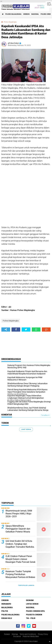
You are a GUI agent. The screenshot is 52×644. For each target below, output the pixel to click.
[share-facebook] (16, 330)
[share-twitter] (26, 330)
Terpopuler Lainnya (26, 585)
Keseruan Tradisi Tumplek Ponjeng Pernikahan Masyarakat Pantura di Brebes (20, 574)
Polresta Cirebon (34, 615)
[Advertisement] (26, 196)
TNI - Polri (31, 618)
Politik (5, 611)
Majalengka (7, 607)
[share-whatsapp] (36, 330)
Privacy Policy (43, 634)
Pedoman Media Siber (31, 636)
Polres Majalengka (13, 14)
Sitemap (15, 634)
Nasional (35, 14)
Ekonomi (30, 600)
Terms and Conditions (28, 634)
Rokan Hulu (7, 618)
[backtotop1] (50, 642)
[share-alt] (6, 330)
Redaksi (7, 634)
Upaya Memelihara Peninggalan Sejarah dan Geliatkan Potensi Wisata (18, 529)
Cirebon (26, 14)
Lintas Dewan (32, 604)
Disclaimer (17, 636)
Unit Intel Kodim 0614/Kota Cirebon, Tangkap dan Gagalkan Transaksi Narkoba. (20, 544)
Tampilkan (45, 415)
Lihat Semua (26, 429)
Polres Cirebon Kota (35, 611)
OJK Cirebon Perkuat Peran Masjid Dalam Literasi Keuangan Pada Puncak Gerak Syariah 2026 (20, 560)
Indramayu (6, 604)
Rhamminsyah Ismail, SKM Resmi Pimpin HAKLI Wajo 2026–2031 (19, 514)
